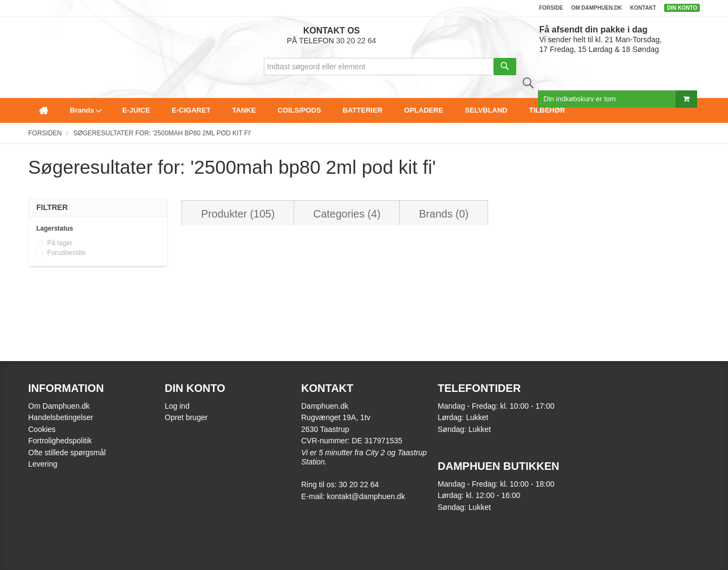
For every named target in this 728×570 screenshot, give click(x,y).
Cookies (42, 429)
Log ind (177, 406)
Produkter (238, 214)
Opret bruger (186, 417)
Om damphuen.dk (596, 8)
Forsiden (45, 133)
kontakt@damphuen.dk (366, 496)
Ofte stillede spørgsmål (67, 453)
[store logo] (31, 31)
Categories (347, 214)
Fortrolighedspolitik (60, 441)
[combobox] (390, 67)
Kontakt (643, 8)
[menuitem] (44, 110)
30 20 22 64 (356, 41)
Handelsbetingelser (61, 417)
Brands (443, 214)
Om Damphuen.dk (59, 406)
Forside (551, 8)
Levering (43, 464)
